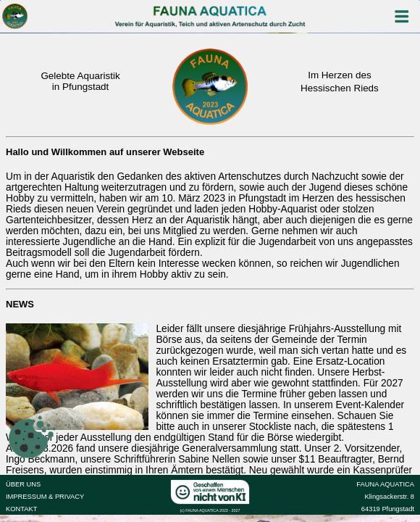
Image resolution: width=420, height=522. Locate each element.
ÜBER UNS (23, 484)
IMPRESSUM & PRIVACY (45, 497)
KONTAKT (21, 509)
